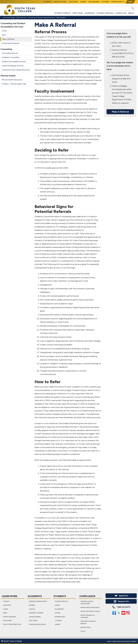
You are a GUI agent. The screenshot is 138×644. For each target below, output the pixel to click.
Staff (4, 35)
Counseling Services (10, 53)
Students (48, 2)
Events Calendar (9, 617)
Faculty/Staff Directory (12, 624)
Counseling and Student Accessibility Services (41, 18)
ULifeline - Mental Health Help (14, 84)
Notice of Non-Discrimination (121, 641)
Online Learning (35, 617)
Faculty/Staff (60, 2)
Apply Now (78, 13)
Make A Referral (8, 39)
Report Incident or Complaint (88, 616)
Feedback (134, 641)
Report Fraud (86, 627)
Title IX (83, 631)
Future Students (62, 13)
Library (57, 624)
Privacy (109, 641)
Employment (8, 621)
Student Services (105, 13)
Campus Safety (118, 2)
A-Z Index (105, 2)
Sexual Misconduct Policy (90, 611)
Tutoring (58, 621)
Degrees (32, 605)
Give (130, 2)
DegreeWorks (60, 617)
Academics (90, 13)
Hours (6, 609)
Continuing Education (37, 624)
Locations (73, 2)
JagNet (83, 2)
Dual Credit (33, 621)
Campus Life (121, 13)
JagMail (58, 613)
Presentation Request (11, 43)
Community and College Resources (16, 70)
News (5, 613)
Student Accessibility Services (14, 62)
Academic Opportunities (38, 601)
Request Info (121, 601)
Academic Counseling (10, 57)
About (131, 13)
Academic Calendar (36, 613)
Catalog (32, 609)
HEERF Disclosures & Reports (88, 622)
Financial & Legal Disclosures (87, 602)
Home (4, 31)
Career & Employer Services (13, 66)
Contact (6, 601)
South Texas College (9, 18)
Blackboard (94, 2)
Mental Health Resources (12, 80)
